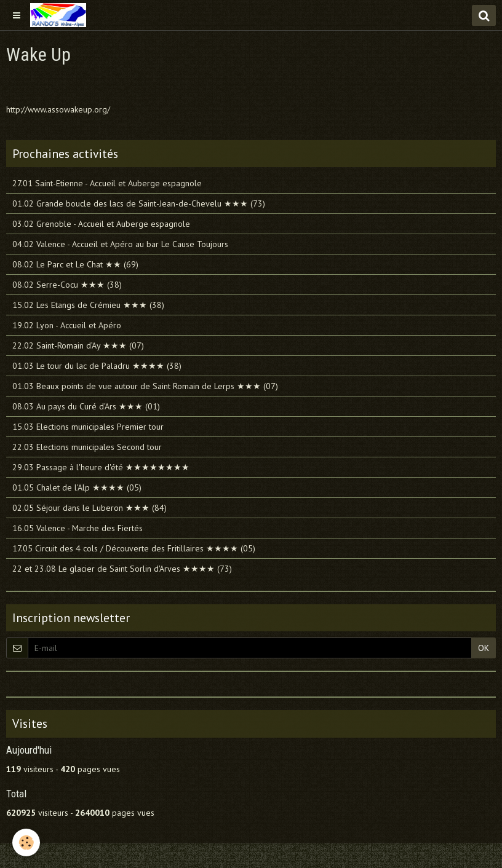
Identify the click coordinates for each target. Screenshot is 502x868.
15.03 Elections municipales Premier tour (88, 427)
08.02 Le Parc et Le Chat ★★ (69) (75, 264)
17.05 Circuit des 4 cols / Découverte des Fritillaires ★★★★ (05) (134, 548)
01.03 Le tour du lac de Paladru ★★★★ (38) (97, 366)
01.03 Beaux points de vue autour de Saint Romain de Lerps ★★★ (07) (145, 386)
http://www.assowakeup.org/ (58, 109)
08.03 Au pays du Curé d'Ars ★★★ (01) (86, 406)
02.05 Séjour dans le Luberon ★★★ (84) (90, 508)
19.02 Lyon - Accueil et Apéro (67, 325)
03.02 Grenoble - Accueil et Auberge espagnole (101, 224)
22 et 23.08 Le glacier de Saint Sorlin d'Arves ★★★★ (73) (122, 569)
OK (484, 648)
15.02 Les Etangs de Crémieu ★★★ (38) (88, 305)
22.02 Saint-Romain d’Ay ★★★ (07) (78, 345)
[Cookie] (26, 842)
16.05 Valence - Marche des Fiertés (78, 528)
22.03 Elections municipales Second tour (87, 447)
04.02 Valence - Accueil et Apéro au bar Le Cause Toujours (120, 244)
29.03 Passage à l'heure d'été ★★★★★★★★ (101, 467)
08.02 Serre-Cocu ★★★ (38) (67, 285)
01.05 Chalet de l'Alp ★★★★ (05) (77, 487)
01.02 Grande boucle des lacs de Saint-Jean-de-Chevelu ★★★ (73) (139, 203)
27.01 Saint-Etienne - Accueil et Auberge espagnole (107, 183)
